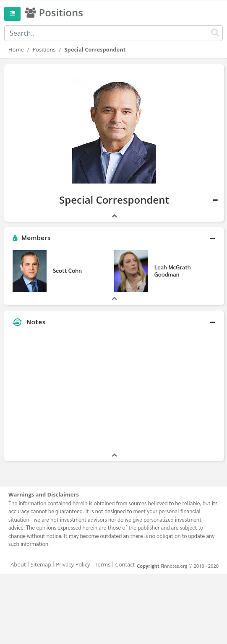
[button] (114, 238)
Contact (125, 564)
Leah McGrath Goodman (173, 270)
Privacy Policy (73, 564)
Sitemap (41, 564)
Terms (102, 564)
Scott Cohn (67, 270)
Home (16, 49)
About (18, 564)
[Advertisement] (114, 392)
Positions (44, 49)
